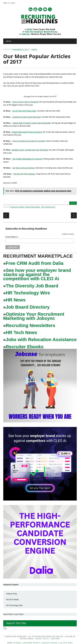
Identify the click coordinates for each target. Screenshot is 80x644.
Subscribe (55, 639)
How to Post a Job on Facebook (25, 102)
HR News (16, 300)
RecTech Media (12, 600)
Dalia (29, 29)
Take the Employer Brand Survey (41, 32)
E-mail (45, 10)
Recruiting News (33, 207)
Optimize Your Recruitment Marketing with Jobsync (34, 316)
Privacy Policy (42, 639)
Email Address (12, 237)
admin (34, 49)
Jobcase (26, 34)
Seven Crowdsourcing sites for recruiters (29, 141)
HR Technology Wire (28, 293)
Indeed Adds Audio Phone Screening (27, 132)
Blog (73, 203)
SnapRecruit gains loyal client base (27, 117)
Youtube (35, 9)
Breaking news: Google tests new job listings (30, 150)
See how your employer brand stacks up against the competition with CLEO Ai (37, 274)
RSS (40, 9)
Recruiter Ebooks (25, 347)
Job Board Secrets (32, 643)
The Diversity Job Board (32, 286)
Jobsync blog (11, 594)
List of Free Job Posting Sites (24, 111)
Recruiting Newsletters (30, 325)
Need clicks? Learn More (13, 614)
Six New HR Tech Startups (24, 174)
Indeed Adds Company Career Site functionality (32, 123)
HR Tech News (21, 332)
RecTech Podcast (50, 643)
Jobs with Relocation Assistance (41, 339)
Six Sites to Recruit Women (23, 168)
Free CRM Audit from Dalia (35, 263)
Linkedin (31, 9)
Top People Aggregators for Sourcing (27, 159)
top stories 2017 (48, 207)
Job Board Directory (28, 307)
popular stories (17, 207)
